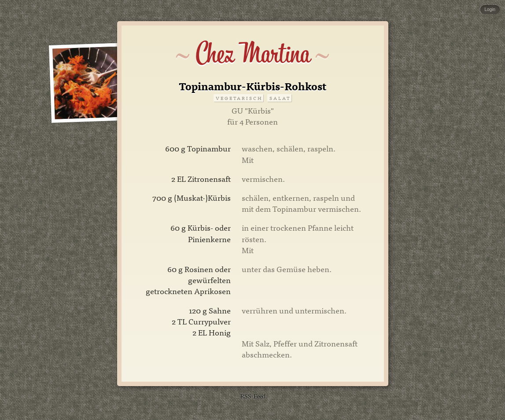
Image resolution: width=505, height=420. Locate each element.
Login (490, 9)
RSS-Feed (253, 396)
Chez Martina (252, 54)
